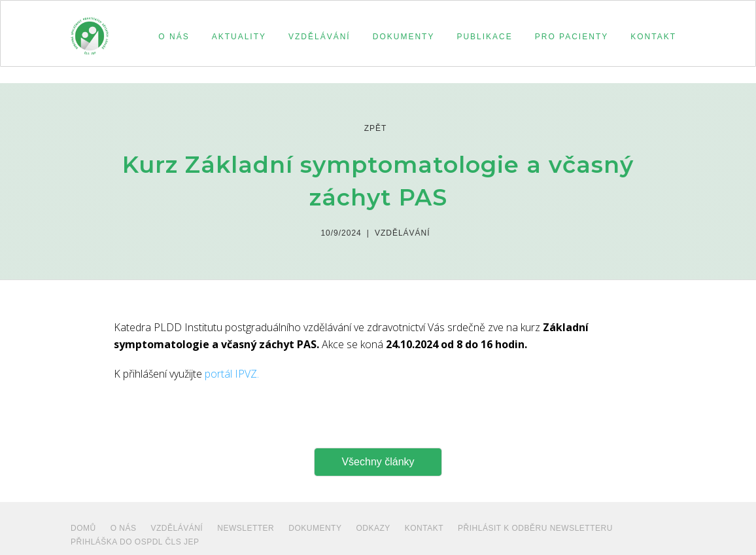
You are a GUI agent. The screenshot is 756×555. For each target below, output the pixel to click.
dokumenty (315, 528)
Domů (83, 528)
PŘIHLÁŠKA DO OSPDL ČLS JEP (135, 542)
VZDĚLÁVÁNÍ (177, 528)
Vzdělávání (403, 233)
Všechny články (378, 462)
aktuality (239, 37)
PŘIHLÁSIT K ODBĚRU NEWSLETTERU (535, 528)
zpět (376, 128)
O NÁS (124, 528)
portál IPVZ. (232, 374)
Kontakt (424, 528)
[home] (90, 30)
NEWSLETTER (246, 528)
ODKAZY (373, 528)
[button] (172, 37)
